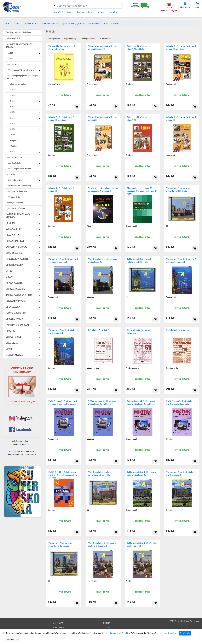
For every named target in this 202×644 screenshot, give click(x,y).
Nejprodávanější (71, 39)
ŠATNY (9, 271)
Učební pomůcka (93, 368)
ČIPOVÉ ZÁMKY (13, 307)
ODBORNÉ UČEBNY (14, 265)
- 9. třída (12, 152)
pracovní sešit (171, 155)
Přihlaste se (14, 452)
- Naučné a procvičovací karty (19, 186)
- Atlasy (10, 59)
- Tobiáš (13, 146)
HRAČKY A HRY (13, 235)
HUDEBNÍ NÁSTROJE (15, 241)
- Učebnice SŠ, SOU (15, 157)
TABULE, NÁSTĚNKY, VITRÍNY (19, 295)
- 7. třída (12, 123)
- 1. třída (12, 90)
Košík (108, 627)
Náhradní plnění (13, 38)
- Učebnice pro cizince (18, 84)
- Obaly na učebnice (15, 203)
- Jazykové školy (14, 163)
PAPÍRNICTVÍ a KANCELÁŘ (18, 325)
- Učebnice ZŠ (13, 64)
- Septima (14, 141)
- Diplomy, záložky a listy (17, 191)
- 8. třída (12, 129)
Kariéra (101, 12)
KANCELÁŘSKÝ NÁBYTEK (17, 259)
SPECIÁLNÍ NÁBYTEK (15, 289)
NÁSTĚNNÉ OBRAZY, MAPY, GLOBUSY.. (18, 216)
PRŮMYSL (10, 331)
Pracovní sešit (92, 84)
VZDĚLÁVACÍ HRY (14, 229)
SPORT (9, 349)
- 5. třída (12, 112)
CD (167, 226)
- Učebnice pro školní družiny (19, 169)
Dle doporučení (54, 39)
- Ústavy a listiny (14, 197)
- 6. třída (12, 118)
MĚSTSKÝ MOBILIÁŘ (15, 355)
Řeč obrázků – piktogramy (178, 330)
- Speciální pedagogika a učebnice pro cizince (23, 77)
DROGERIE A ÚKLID (14, 319)
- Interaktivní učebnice (16, 208)
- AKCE (10, 53)
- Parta (13, 135)
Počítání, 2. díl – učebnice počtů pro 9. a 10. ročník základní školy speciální (63, 475)
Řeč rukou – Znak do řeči (99, 330)
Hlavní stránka (13, 24)
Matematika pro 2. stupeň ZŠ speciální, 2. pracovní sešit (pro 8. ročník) (142, 191)
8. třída (107, 24)
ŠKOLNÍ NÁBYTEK (14, 253)
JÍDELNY (10, 277)
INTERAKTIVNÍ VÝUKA (16, 301)
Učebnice (130, 84)
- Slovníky (11, 174)
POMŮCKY (11, 223)
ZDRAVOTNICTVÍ (13, 337)
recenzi (26, 444)
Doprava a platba (85, 12)
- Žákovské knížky (15, 180)
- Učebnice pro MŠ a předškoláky (21, 70)
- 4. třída (12, 107)
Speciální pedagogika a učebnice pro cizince (81, 24)
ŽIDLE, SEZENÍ (12, 343)
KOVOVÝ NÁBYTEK (14, 283)
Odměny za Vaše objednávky (18, 32)
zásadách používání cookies (118, 633)
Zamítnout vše (12, 640)
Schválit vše (185, 633)
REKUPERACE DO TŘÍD (16, 313)
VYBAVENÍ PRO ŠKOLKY (17, 247)
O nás (70, 12)
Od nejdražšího (105, 39)
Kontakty (113, 12)
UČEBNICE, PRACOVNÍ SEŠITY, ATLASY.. (41, 24)
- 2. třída (12, 95)
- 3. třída (12, 101)
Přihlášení (59, 627)
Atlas (89, 226)
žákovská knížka (54, 84)
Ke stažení (58, 12)
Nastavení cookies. (168, 633)
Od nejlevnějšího (88, 39)
